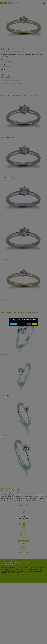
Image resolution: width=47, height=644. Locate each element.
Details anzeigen (13, 324)
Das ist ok (34, 324)
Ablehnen (29, 324)
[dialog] (23, 322)
